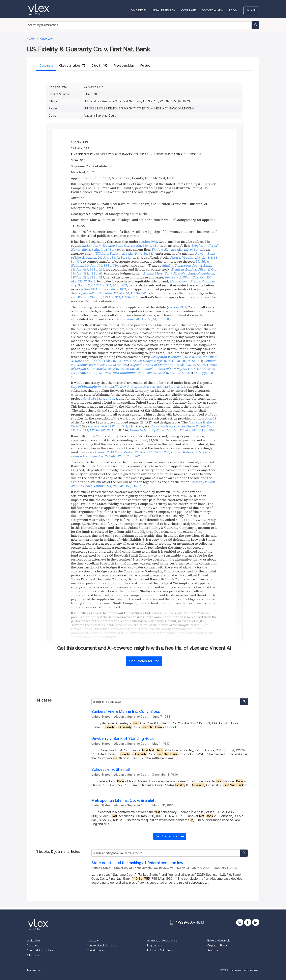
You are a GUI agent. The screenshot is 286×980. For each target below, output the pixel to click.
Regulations (154, 946)
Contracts (33, 946)
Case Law (93, 941)
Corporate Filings (217, 946)
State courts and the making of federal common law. (138, 863)
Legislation (33, 941)
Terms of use (34, 970)
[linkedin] (256, 922)
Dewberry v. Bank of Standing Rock (123, 739)
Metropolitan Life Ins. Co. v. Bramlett (124, 801)
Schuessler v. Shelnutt (111, 770)
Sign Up (251, 10)
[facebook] (248, 922)
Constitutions (95, 951)
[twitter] (240, 922)
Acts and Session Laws (40, 951)
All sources (33, 955)
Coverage (188, 10)
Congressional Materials (101, 946)
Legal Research (164, 10)
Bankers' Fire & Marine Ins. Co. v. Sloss (126, 712)
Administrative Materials (162, 941)
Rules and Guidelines (160, 951)
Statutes (213, 951)
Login (233, 10)
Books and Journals (219, 941)
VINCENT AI (139, 10)
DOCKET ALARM (213, 10)
